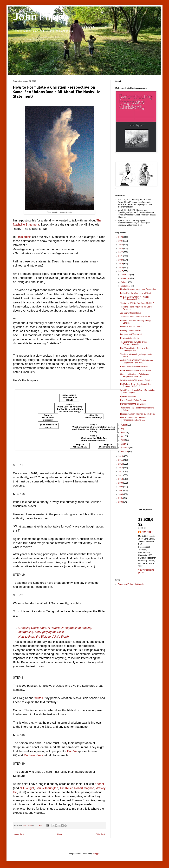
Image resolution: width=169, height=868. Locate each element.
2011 (121, 475)
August (124, 425)
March (124, 444)
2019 (121, 264)
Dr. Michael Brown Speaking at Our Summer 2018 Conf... (135, 385)
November (126, 278)
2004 (121, 502)
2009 (121, 483)
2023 (121, 248)
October (124, 282)
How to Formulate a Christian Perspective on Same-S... (133, 419)
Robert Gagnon (84, 788)
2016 (121, 456)
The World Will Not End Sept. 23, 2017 (137, 303)
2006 (121, 494)
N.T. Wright (27, 788)
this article (25, 237)
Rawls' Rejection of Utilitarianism (134, 367)
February (125, 448)
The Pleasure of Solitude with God (135, 317)
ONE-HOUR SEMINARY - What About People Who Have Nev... (137, 361)
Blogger (96, 854)
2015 (121, 460)
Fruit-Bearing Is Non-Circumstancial (136, 370)
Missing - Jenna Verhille (131, 331)
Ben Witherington (47, 788)
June (123, 433)
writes (39, 698)
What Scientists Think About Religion (136, 380)
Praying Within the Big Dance (133, 404)
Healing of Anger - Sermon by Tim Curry (138, 414)
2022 (121, 252)
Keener (99, 784)
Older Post (100, 834)
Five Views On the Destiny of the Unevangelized (134, 349)
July (123, 429)
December (126, 275)
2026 (121, 237)
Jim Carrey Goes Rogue (131, 313)
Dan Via (72, 751)
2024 (121, 245)
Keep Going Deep (128, 396)
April (123, 440)
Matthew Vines (33, 755)
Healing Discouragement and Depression (138, 289)
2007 (121, 490)
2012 (121, 471)
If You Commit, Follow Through (134, 400)
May (123, 436)
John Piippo (41, 16)
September (126, 286)
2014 (121, 464)
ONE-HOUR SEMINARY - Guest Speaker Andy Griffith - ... (134, 298)
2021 (121, 256)
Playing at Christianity (130, 338)
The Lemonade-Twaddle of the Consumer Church (133, 343)
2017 (121, 271)
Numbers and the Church (131, 327)
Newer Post (19, 834)
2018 (121, 267)
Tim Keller (66, 788)
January (124, 452)
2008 (121, 487)
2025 (121, 241)
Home (60, 834)
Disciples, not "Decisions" (131, 334)
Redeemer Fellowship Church (131, 584)
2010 (121, 479)
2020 (121, 260)
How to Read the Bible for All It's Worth (44, 637)
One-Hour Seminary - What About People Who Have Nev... (135, 375)
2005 (121, 498)
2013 (121, 468)
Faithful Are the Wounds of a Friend (136, 293)
